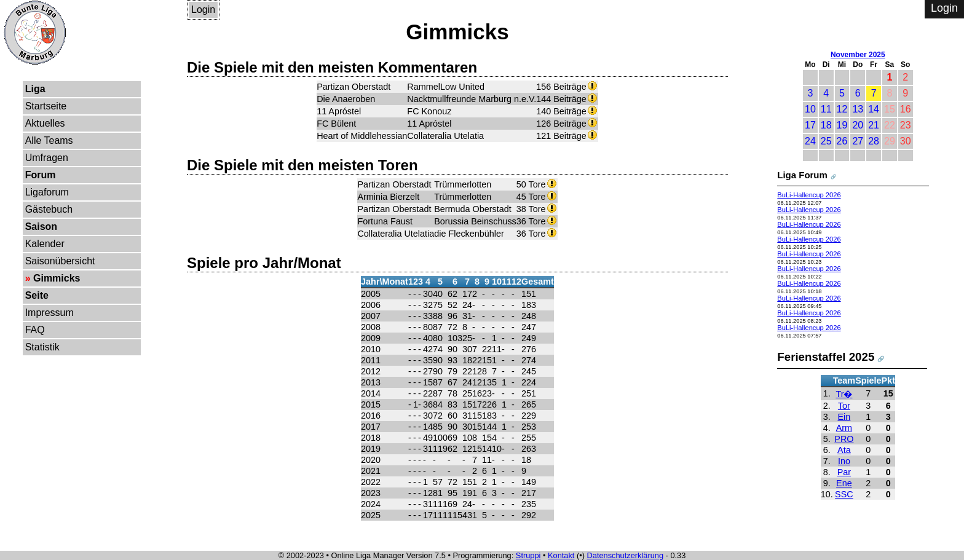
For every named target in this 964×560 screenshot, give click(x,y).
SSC (844, 494)
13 (858, 109)
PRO (844, 439)
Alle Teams (49, 140)
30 (906, 141)
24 (810, 141)
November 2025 (858, 55)
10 (810, 109)
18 (826, 125)
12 (842, 109)
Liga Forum (802, 175)
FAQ (35, 330)
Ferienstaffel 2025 (826, 357)
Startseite (46, 106)
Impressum (49, 313)
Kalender (45, 244)
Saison (41, 227)
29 (890, 141)
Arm (844, 428)
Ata (844, 450)
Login (203, 10)
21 (874, 125)
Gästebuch (49, 209)
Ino (844, 461)
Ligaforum (47, 192)
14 (874, 109)
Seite (37, 295)
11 (826, 109)
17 (810, 125)
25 (826, 141)
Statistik (42, 347)
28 (874, 141)
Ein (844, 417)
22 (890, 125)
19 (842, 125)
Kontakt (561, 555)
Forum (41, 175)
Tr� (844, 394)
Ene (844, 483)
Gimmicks (57, 278)
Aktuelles (45, 123)
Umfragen (47, 158)
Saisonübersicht (60, 261)
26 (842, 141)
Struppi (528, 555)
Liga (35, 89)
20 (858, 125)
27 (858, 141)
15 (890, 109)
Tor (844, 406)
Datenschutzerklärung (625, 555)
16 (906, 109)
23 (906, 125)
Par (844, 472)
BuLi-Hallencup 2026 (809, 195)
